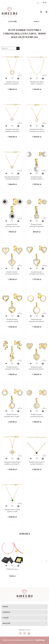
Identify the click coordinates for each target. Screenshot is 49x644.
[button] (24, 607)
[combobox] (10, 48)
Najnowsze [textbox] (5, 48)
